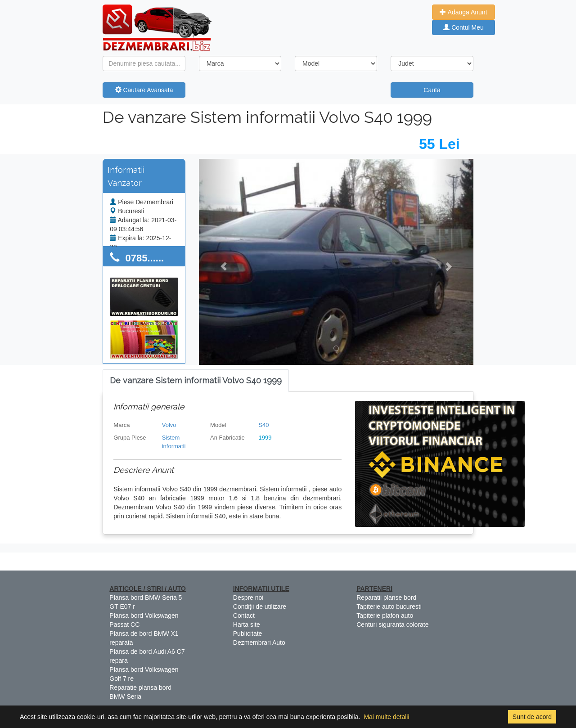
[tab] (196, 381)
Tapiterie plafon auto (385, 616)
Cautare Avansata (144, 90)
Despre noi (248, 598)
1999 (265, 438)
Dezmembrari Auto (259, 643)
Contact (244, 616)
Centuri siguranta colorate (392, 625)
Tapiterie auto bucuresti (389, 607)
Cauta (432, 90)
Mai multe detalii (386, 717)
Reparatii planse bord (386, 598)
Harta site (247, 625)
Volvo (169, 425)
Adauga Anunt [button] (463, 12)
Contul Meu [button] (463, 27)
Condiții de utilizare (260, 607)
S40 (263, 425)
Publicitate (248, 634)
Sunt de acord (532, 717)
